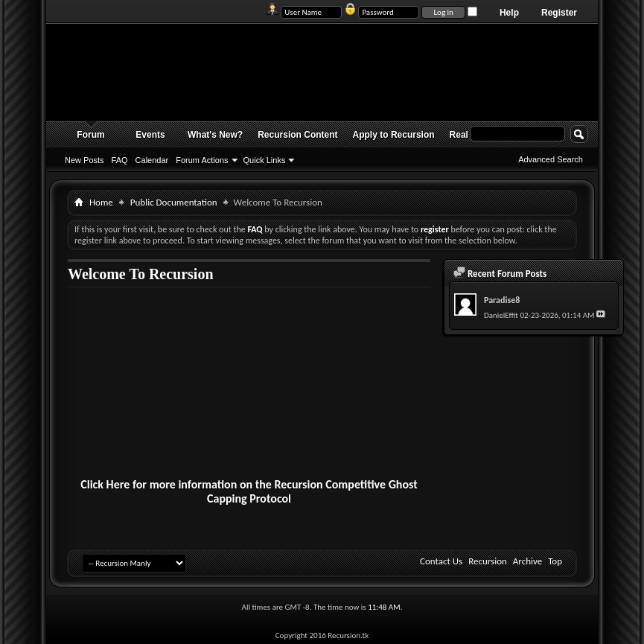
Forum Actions (202, 160)
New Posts (85, 160)
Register (559, 13)
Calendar (152, 160)
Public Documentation (174, 202)
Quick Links (265, 160)
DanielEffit (501, 315)
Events (150, 135)
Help (509, 13)
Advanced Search (551, 159)
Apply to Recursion (394, 135)
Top (555, 561)
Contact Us (441, 561)
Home (101, 202)
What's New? (215, 135)
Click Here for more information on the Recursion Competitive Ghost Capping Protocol (249, 491)
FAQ (120, 160)
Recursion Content (297, 135)
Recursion (488, 561)
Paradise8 (502, 300)
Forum (90, 135)
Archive (527, 561)
